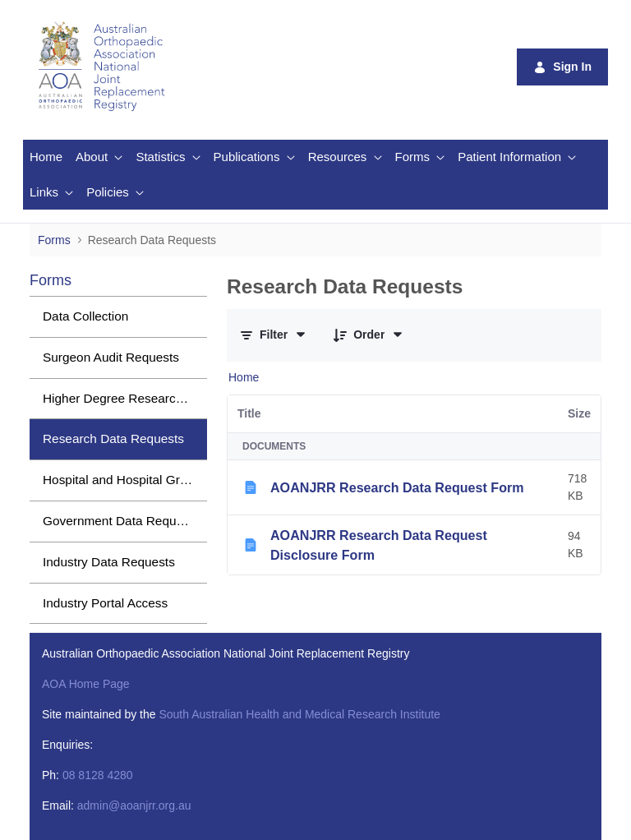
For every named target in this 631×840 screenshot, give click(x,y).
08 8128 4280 (98, 775)
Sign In (562, 67)
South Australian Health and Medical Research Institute (299, 714)
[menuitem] (46, 157)
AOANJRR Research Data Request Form (397, 487)
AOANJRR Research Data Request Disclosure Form (379, 545)
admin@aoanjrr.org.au (134, 805)
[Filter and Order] (274, 335)
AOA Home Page (86, 684)
